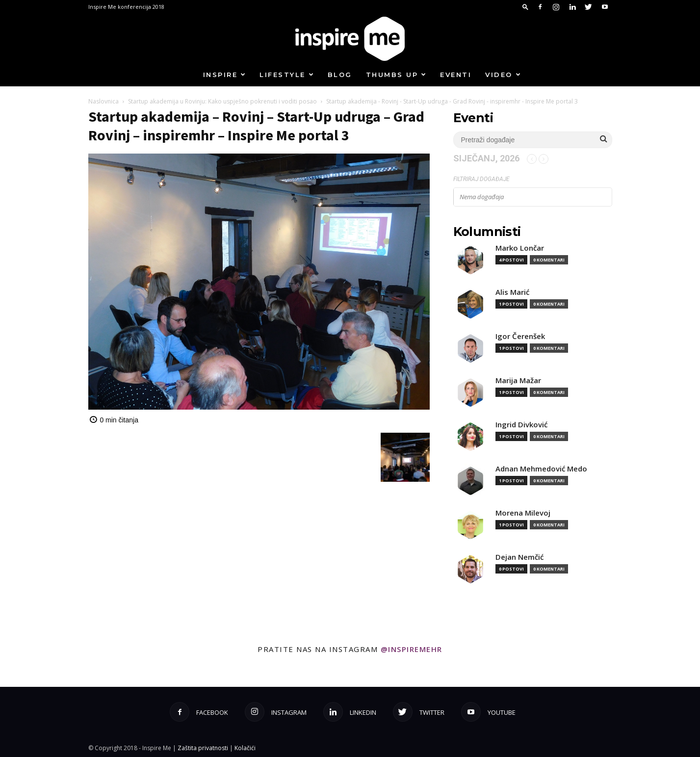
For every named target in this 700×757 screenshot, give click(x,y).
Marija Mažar (518, 380)
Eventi (456, 75)
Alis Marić (512, 292)
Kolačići (245, 748)
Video (503, 75)
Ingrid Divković (521, 425)
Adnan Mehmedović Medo (541, 469)
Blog (340, 75)
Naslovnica (104, 101)
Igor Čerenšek (520, 336)
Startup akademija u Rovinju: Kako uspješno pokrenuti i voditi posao (222, 101)
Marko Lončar (520, 248)
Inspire (225, 75)
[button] (525, 7)
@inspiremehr (412, 649)
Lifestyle (287, 75)
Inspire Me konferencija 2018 (126, 7)
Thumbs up (397, 75)
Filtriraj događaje (481, 179)
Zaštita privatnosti (203, 748)
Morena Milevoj (523, 513)
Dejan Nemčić (519, 557)
